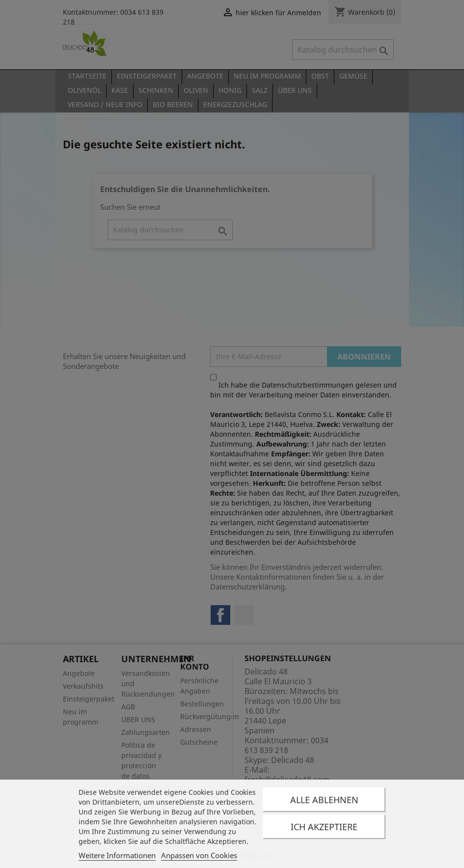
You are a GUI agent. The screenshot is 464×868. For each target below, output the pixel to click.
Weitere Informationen (117, 855)
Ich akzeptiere (324, 827)
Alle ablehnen (324, 800)
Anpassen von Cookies (199, 855)
